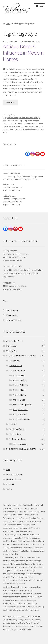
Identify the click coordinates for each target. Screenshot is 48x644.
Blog (13, 115)
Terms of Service (14, 320)
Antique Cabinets (20, 385)
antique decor (13, 118)
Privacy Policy (12, 315)
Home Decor (12, 346)
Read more (11, 103)
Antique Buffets (20, 380)
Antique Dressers (20, 409)
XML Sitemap (12, 310)
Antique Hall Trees (14, 341)
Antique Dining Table (22, 405)
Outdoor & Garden (17, 429)
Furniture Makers (14, 479)
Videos (9, 489)
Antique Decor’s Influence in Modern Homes (23, 53)
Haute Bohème (33, 41)
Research (10, 484)
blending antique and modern (27, 121)
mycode (25, 126)
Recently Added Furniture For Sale (21, 356)
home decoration (29, 123)
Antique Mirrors (20, 414)
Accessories (15, 361)
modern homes (15, 126)
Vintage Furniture (17, 439)
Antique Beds (18, 375)
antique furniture (26, 118)
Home (8, 24)
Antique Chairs (19, 390)
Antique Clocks (19, 395)
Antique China (16, 366)
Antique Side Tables (21, 419)
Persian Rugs (15, 434)
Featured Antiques (14, 474)
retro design (34, 126)
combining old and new (12, 123)
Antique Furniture (17, 370)
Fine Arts (13, 424)
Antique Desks (19, 400)
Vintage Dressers (20, 444)
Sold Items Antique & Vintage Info (21, 449)
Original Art (11, 351)
